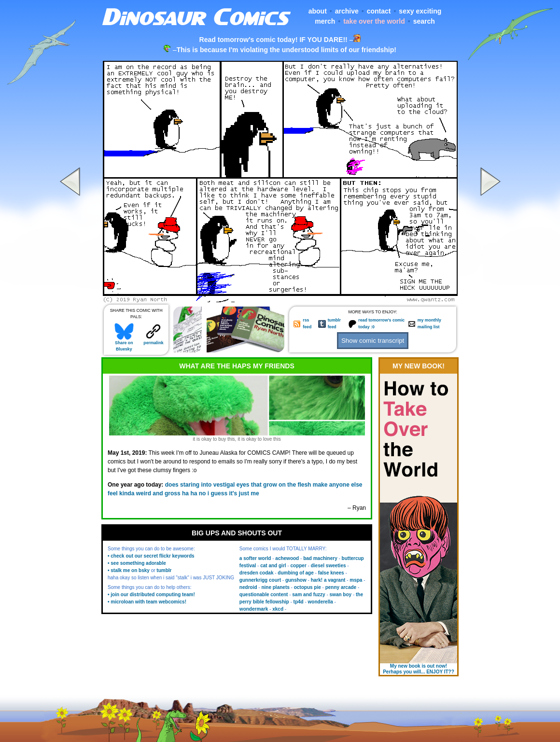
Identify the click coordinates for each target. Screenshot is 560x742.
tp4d (299, 602)
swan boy (341, 595)
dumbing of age (295, 573)
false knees (331, 573)
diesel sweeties (329, 566)
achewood (287, 558)
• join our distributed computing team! (151, 595)
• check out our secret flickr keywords (151, 556)
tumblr (164, 570)
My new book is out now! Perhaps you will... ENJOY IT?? (419, 669)
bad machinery (320, 558)
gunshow (296, 580)
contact (379, 11)
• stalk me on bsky (129, 570)
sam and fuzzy (308, 595)
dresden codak (257, 573)
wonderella (321, 602)
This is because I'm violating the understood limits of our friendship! (287, 50)
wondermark (254, 609)
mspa (356, 580)
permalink (153, 341)
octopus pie (308, 587)
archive (347, 11)
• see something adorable (137, 563)
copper (298, 566)
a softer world (255, 558)
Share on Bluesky (124, 344)
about (318, 11)
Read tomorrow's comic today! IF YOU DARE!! (273, 40)
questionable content (264, 595)
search (424, 21)
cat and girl (273, 566)
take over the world (374, 21)
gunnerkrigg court (260, 580)
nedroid (248, 587)
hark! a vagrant (328, 580)
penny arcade (341, 587)
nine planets (275, 587)
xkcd (278, 609)
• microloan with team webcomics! (147, 602)
